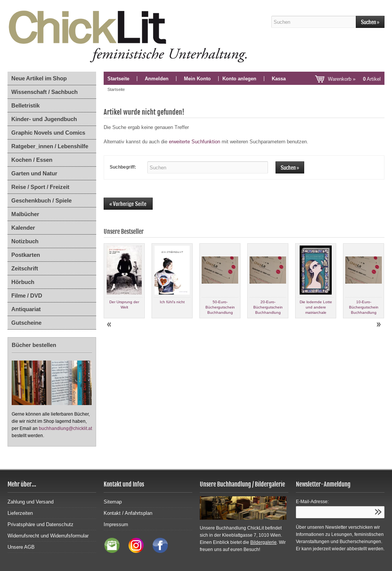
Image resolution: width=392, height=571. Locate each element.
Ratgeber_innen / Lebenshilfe (50, 146)
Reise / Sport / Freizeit (40, 187)
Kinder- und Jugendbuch (44, 119)
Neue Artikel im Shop (39, 78)
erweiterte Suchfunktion (194, 142)
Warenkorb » (354, 79)
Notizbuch (25, 241)
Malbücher (25, 214)
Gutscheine (26, 323)
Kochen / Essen (32, 160)
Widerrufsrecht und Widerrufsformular (48, 536)
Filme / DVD (27, 295)
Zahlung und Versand (31, 502)
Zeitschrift (25, 268)
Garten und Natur (34, 173)
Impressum (116, 524)
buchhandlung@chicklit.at (65, 428)
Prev (110, 325)
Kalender (23, 228)
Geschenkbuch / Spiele (41, 200)
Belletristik (25, 105)
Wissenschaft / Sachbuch (44, 92)
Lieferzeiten (20, 513)
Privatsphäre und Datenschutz (41, 524)
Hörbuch (23, 282)
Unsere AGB (21, 547)
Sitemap (113, 502)
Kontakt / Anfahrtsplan (128, 513)
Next (378, 325)
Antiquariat (26, 309)
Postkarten (26, 255)
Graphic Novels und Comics (48, 133)
